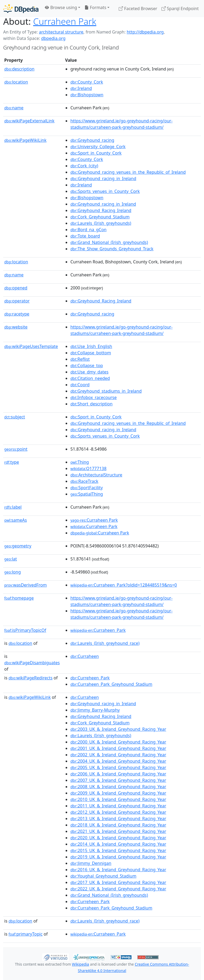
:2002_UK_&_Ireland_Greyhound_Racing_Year (118, 755)
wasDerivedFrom (25, 585)
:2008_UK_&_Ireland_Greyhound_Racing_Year (118, 787)
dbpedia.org (53, 38)
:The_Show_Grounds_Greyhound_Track (112, 249)
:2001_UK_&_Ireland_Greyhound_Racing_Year (118, 748)
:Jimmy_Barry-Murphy (95, 710)
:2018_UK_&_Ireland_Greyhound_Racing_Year (118, 825)
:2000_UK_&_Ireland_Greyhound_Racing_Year (118, 742)
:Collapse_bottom (91, 353)
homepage (19, 598)
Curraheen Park (65, 21)
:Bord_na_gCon (88, 230)
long (12, 572)
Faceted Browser (138, 9)
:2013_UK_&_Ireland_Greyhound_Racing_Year (118, 819)
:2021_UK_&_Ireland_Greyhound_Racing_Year (118, 831)
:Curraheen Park (94, 520)
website (16, 327)
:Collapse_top (87, 366)
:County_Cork (87, 82)
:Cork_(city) (84, 166)
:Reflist (80, 359)
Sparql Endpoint (180, 9)
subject (15, 417)
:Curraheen (85, 656)
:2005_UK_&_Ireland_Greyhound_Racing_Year (118, 767)
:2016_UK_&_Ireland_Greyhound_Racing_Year (118, 870)
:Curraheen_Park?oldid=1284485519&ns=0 (124, 585)
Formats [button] (95, 7)
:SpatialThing (87, 494)
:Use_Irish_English (91, 346)
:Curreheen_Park (90, 678)
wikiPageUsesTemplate (31, 346)
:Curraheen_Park (98, 630)
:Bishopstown (87, 95)
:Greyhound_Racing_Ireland (101, 210)
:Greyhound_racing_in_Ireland (103, 178)
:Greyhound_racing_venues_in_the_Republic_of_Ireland (128, 172)
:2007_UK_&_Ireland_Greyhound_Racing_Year (118, 780)
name (14, 108)
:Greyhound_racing (92, 140)
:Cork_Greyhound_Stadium (100, 217)
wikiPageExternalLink (29, 121)
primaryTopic (25, 934)
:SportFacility (87, 488)
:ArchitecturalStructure (96, 475)
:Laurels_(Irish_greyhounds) (101, 223)
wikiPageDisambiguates (32, 663)
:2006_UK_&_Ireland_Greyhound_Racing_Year (118, 774)
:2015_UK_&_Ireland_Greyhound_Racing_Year (118, 850)
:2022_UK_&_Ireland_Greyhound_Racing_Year (118, 889)
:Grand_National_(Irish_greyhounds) (109, 242)
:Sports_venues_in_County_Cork (105, 191)
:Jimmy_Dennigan (91, 863)
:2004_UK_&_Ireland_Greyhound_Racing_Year (118, 761)
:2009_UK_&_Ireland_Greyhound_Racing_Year (118, 793)
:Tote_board (85, 236)
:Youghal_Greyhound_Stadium (103, 876)
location (16, 82)
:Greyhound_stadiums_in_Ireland (106, 391)
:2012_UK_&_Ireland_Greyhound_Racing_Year (118, 812)
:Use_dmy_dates (89, 372)
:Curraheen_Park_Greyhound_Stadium (111, 684)
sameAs (16, 520)
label (13, 507)
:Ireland (81, 88)
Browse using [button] (61, 7)
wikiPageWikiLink (25, 140)
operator (17, 301)
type (12, 462)
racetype (17, 314)
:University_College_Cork (98, 147)
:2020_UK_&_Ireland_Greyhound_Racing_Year (118, 838)
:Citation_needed (90, 378)
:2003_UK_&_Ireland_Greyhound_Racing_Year (118, 729)
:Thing (80, 462)
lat (11, 559)
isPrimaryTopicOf (25, 630)
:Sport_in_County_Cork (96, 153)
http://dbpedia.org (145, 32)
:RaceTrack (84, 481)
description (19, 69)
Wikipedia (80, 964)
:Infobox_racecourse (93, 397)
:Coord (80, 385)
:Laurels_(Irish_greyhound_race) (105, 643)
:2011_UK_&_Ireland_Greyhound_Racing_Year (118, 806)
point (16, 449)
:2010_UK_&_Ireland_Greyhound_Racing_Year (118, 799)
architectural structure (61, 32)
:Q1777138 (88, 468)
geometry (18, 546)
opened (16, 288)
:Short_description (92, 404)
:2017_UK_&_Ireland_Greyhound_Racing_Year (118, 882)
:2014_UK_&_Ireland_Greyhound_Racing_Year (118, 844)
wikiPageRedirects (31, 678)
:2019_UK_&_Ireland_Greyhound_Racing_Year (118, 857)
